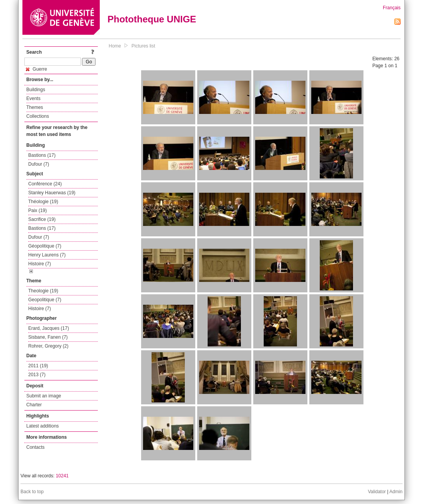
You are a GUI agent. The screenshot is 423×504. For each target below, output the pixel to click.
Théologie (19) (43, 202)
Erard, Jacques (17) (49, 328)
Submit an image (44, 396)
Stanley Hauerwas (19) (52, 193)
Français (392, 8)
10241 (62, 476)
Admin (396, 492)
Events (33, 98)
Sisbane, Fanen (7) (48, 337)
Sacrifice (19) (42, 219)
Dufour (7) (39, 164)
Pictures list (143, 46)
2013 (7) (37, 375)
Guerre (37, 69)
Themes (35, 107)
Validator (377, 492)
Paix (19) (38, 210)
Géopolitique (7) (45, 246)
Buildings (36, 90)
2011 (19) (38, 366)
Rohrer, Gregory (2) (48, 346)
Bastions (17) (42, 155)
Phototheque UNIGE (152, 19)
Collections (38, 116)
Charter (34, 405)
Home (115, 46)
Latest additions (43, 426)
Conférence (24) (45, 184)
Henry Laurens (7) (47, 255)
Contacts (35, 447)
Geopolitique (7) (45, 300)
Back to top (32, 492)
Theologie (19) (43, 291)
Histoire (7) (40, 264)
